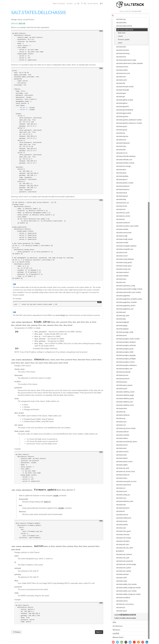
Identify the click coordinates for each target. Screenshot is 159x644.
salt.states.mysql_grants (124, 262)
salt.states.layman (122, 196)
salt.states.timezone (123, 508)
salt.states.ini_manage (123, 166)
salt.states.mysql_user (123, 269)
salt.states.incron (122, 153)
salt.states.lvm (121, 209)
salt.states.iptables (122, 176)
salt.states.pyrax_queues (124, 385)
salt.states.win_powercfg (124, 561)
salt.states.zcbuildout (123, 597)
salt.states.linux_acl (123, 203)
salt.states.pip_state (123, 315)
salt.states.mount (122, 256)
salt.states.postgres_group (125, 349)
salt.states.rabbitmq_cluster (125, 392)
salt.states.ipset (121, 173)
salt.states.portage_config (125, 332)
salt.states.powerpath (123, 372)
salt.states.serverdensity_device (127, 442)
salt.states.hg (120, 133)
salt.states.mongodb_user (125, 249)
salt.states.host (121, 140)
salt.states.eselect (122, 70)
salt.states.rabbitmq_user (124, 402)
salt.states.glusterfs (123, 106)
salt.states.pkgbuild (123, 322)
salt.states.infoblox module (125, 163)
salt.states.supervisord (124, 485)
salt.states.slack (121, 448)
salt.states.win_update (124, 571)
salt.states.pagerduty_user (125, 309)
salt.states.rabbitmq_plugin (125, 395)
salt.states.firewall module (125, 87)
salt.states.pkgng (122, 325)
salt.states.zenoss (122, 601)
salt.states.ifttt (121, 150)
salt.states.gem (121, 93)
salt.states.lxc (121, 219)
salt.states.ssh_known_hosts (126, 471)
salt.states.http (121, 146)
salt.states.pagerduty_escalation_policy (129, 299)
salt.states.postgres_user (124, 369)
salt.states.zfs (121, 607)
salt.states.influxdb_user (124, 160)
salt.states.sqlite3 (122, 465)
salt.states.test (121, 505)
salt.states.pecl (121, 312)
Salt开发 (116, 633)
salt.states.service (122, 445)
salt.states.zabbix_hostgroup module (128, 588)
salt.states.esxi (121, 77)
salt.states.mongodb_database (126, 246)
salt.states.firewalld (123, 90)
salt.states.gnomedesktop (125, 110)
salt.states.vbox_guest (123, 531)
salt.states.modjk (122, 236)
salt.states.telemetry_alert (125, 501)
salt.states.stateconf (123, 475)
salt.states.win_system (124, 568)
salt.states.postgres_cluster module (128, 339)
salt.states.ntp (121, 282)
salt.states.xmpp (122, 581)
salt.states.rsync (121, 422)
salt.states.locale (122, 206)
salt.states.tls (120, 511)
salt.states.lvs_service (123, 216)
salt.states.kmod (122, 193)
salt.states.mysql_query (124, 266)
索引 (101, 3)
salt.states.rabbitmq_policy (125, 398)
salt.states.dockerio (123, 50)
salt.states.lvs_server (123, 213)
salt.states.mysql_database (125, 259)
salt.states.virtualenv (123, 541)
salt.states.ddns (121, 23)
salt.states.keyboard (123, 186)
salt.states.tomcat (122, 515)
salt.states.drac (121, 57)
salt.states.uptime (122, 525)
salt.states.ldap (121, 199)
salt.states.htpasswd (123, 143)
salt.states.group (122, 130)
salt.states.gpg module (124, 113)
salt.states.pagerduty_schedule (126, 302)
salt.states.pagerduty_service (126, 306)
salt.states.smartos (122, 452)
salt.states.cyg (121, 19)
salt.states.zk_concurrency (125, 604)
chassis (120, 36)
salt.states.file (121, 83)
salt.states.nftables (122, 276)
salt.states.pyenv (122, 382)
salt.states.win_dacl (123, 544)
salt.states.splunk (122, 458)
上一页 (77, 3)
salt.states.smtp (121, 455)
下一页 (83, 3)
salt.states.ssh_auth (123, 468)
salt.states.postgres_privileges (126, 359)
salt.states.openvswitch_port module (128, 292)
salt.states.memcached (124, 233)
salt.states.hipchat (122, 136)
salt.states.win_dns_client (125, 548)
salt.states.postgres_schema (125, 362)
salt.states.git (120, 96)
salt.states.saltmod (122, 432)
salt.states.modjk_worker (124, 239)
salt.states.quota (122, 388)
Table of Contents (59, 3)
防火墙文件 (120, 551)
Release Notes (118, 637)
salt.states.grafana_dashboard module (129, 120)
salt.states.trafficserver (124, 518)
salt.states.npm (121, 279)
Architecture (118, 626)
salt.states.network (122, 272)
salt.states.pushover (123, 379)
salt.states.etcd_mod (123, 73)
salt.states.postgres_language (126, 355)
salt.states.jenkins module (125, 183)
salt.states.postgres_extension (126, 345)
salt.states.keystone (123, 189)
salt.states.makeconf (123, 223)
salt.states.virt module (124, 538)
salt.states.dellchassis (125, 30)
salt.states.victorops (123, 534)
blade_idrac (122, 33)
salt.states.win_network (124, 554)
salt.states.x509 (121, 578)
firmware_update (124, 39)
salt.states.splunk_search (124, 461)
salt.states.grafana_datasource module (129, 123)
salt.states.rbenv (122, 408)
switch (120, 43)
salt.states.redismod (123, 415)
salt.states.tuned (122, 521)
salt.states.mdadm (122, 229)
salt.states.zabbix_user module (126, 591)
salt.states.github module (125, 100)
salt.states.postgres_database (126, 342)
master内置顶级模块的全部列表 (125, 615)
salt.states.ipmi (121, 169)
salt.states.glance (122, 103)
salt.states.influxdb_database (126, 156)
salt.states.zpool (121, 611)
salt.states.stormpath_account (126, 481)
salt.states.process (122, 375)
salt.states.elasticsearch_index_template (129, 63)
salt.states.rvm (121, 425)
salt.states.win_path (123, 558)
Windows (116, 630)
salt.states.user (121, 528)
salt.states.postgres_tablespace (126, 365)
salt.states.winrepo (122, 574)
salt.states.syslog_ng (123, 495)
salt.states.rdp (121, 412)
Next (99, 632)
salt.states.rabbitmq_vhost (125, 405)
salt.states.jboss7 (122, 179)
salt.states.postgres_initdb (125, 352)
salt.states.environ (122, 67)
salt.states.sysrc (121, 498)
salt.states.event (122, 80)
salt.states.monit (122, 252)
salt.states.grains (122, 126)
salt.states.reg (121, 418)
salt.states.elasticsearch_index (126, 60)
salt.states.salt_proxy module (126, 428)
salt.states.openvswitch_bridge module (129, 289)
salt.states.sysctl (122, 491)
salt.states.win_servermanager (126, 564)
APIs (114, 622)
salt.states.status (122, 478)
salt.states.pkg (121, 319)
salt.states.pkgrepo (122, 329)
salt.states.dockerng (123, 53)
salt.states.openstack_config (126, 286)
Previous (16, 632)
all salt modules (93, 3)
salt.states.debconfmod (124, 26)
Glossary (70, 3)
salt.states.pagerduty (123, 296)
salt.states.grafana (122, 116)
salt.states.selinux (122, 438)
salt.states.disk (121, 47)
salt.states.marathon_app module (127, 226)
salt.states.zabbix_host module (126, 584)
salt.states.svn (121, 488)
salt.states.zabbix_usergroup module (128, 594)
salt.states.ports (121, 335)
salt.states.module (122, 242)
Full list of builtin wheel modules (125, 618)
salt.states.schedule (123, 435)
